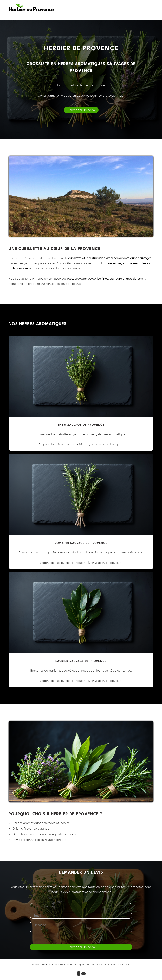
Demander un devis (81, 110)
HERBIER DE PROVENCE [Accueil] (53, 965)
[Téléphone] (79, 974)
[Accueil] (31, 8)
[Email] (83, 974)
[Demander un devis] (81, 110)
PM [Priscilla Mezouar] (105, 965)
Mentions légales (76, 965)
